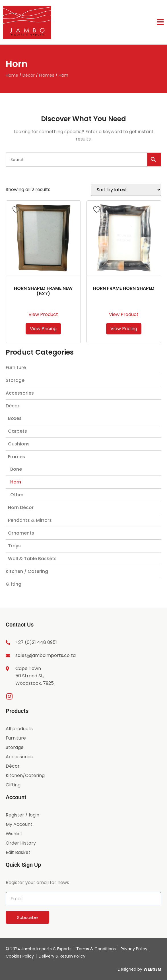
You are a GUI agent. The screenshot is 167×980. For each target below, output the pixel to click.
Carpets (17, 431)
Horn (16, 482)
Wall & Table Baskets (32, 559)
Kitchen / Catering (27, 571)
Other (17, 495)
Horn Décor (21, 507)
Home (12, 75)
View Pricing (43, 329)
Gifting (14, 584)
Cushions (19, 444)
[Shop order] (126, 190)
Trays (14, 546)
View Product (43, 314)
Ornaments (21, 533)
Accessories (20, 393)
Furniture (16, 367)
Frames (47, 75)
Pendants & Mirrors (30, 520)
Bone (16, 469)
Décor (29, 75)
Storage (15, 380)
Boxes (15, 418)
